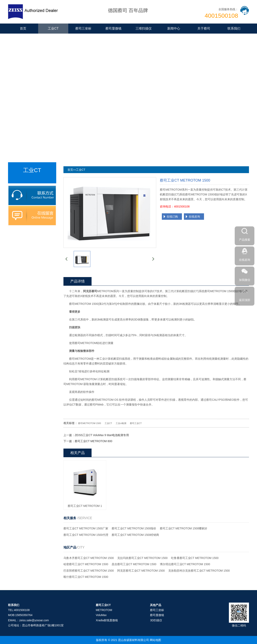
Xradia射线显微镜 (107, 620)
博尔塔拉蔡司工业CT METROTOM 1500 (185, 564)
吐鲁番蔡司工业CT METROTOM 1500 (195, 558)
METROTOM (104, 610)
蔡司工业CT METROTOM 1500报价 (134, 528)
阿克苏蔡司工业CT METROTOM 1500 (141, 571)
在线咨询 (194, 217)
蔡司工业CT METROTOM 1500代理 (86, 535)
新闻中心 (174, 28)
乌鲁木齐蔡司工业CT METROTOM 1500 (89, 558)
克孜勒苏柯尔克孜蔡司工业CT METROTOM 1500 (199, 571)
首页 (23, 28)
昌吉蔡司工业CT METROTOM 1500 (134, 564)
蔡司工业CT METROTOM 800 (93, 441)
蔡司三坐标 (83, 28)
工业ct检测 (121, 423)
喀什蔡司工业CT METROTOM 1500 (86, 577)
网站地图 (155, 640)
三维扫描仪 (144, 28)
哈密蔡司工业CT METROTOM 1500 (86, 564)
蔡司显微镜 (113, 28)
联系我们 (234, 28)
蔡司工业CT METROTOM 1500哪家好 (184, 528)
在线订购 (172, 217)
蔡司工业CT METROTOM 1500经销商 (135, 535)
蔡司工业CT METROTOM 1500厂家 (86, 528)
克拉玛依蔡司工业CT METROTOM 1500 (142, 558)
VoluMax (101, 615)
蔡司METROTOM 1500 (90, 423)
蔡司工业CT (136, 423)
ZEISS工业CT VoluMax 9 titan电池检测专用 (102, 435)
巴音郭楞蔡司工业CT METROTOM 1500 (89, 571)
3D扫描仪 (156, 620)
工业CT (53, 28)
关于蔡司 (204, 28)
